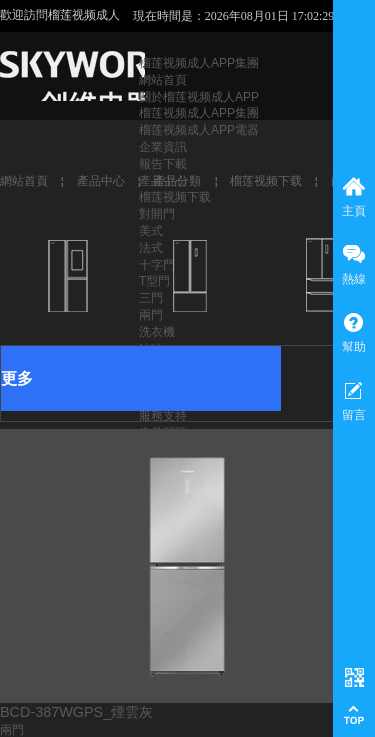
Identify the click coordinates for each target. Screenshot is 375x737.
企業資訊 (163, 147)
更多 (17, 378)
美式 (151, 231)
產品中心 (101, 181)
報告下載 (163, 164)
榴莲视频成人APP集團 (199, 63)
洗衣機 (157, 332)
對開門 (157, 214)
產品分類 (177, 181)
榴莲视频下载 (175, 197)
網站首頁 (163, 80)
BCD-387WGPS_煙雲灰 (76, 712)
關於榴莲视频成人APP (199, 97)
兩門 (12, 730)
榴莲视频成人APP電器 (199, 130)
